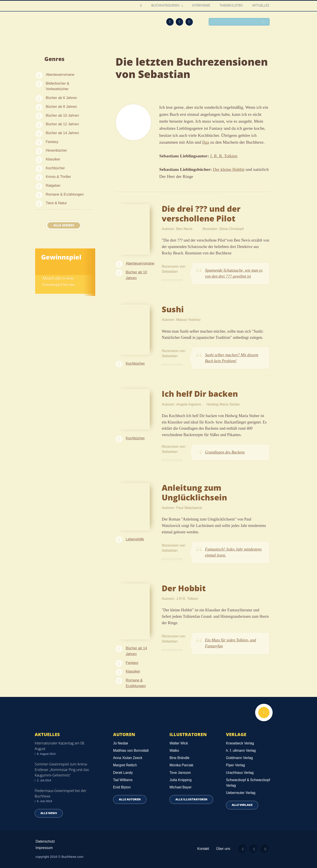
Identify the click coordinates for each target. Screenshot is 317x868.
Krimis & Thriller (58, 177)
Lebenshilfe (135, 539)
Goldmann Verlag (239, 758)
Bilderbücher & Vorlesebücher (57, 86)
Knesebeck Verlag (240, 743)
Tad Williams (123, 780)
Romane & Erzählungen (65, 194)
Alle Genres (64, 225)
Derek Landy (123, 773)
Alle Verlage (242, 805)
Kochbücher (55, 168)
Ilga (206, 142)
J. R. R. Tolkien (224, 156)
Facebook (179, 22)
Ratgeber (53, 185)
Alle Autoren (130, 799)
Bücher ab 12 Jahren (62, 124)
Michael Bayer (180, 787)
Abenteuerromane (60, 74)
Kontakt (203, 849)
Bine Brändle (179, 758)
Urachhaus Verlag (240, 773)
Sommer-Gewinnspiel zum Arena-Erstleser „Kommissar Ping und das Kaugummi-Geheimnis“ (62, 770)
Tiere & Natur (56, 203)
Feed (170, 22)
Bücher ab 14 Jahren (62, 133)
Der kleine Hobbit (229, 169)
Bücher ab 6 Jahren (61, 98)
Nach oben (264, 713)
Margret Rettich (125, 765)
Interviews (201, 6)
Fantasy (52, 142)
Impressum (44, 848)
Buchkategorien (166, 6)
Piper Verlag (235, 765)
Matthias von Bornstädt (131, 751)
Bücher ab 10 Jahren (62, 115)
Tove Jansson (180, 773)
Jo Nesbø (121, 743)
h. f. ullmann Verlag (241, 751)
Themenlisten (232, 6)
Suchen (264, 22)
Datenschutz (45, 841)
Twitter (189, 22)
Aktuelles (261, 6)
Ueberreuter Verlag (241, 793)
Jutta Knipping (180, 780)
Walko (174, 751)
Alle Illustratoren (191, 799)
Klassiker (53, 159)
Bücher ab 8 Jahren (61, 107)
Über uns (223, 849)
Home (142, 6)
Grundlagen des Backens (225, 452)
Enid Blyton (122, 787)
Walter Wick (179, 743)
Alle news (49, 813)
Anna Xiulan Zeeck (128, 758)
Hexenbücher (56, 150)
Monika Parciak (181, 765)
